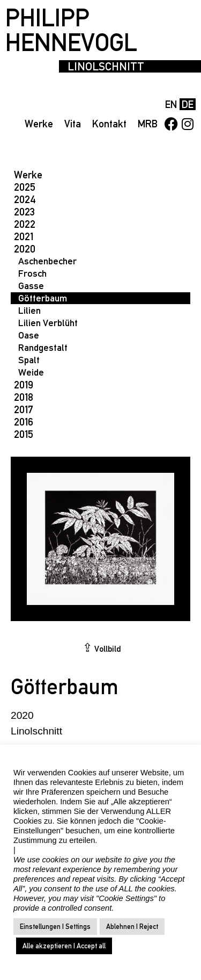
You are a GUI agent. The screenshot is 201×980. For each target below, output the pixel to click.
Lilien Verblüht (48, 323)
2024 (25, 199)
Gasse (31, 286)
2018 (24, 397)
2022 (25, 224)
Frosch (32, 273)
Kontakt (109, 124)
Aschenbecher (47, 261)
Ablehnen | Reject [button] (132, 927)
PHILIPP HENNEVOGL (71, 30)
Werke (39, 124)
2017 (24, 409)
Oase (29, 335)
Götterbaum (43, 298)
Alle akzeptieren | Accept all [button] (64, 946)
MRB (148, 124)
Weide (31, 372)
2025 (25, 187)
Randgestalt (43, 347)
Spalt (29, 360)
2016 (24, 422)
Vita (73, 124)
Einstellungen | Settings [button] (55, 927)
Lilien (29, 310)
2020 (25, 249)
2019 (24, 385)
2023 (24, 212)
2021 (24, 236)
